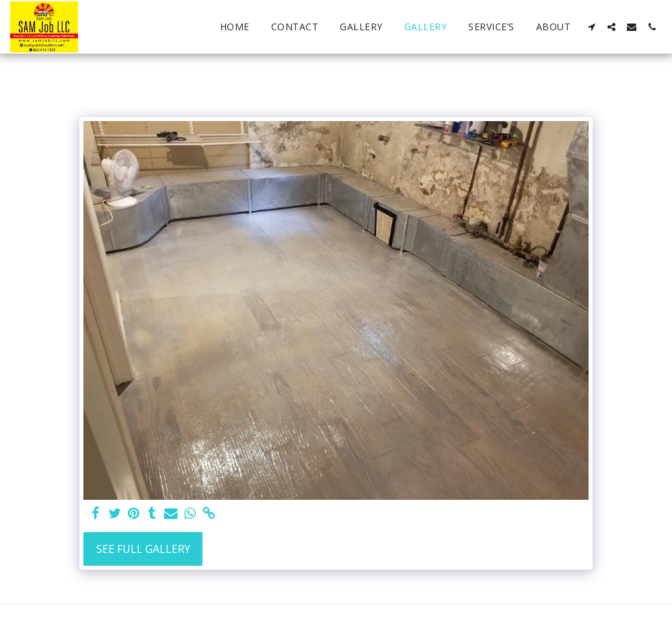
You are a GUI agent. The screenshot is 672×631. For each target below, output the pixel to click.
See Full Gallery (143, 549)
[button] (591, 27)
